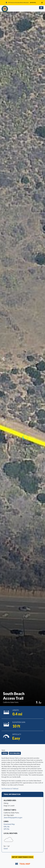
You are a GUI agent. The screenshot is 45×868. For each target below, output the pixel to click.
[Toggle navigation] (41, 8)
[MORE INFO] (33, 3)
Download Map (9, 824)
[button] (3, 359)
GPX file (6, 829)
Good (6, 849)
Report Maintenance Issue (23, 857)
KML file (7, 827)
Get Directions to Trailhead (10, 789)
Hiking (5, 753)
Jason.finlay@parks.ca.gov (13, 818)
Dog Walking (15, 753)
